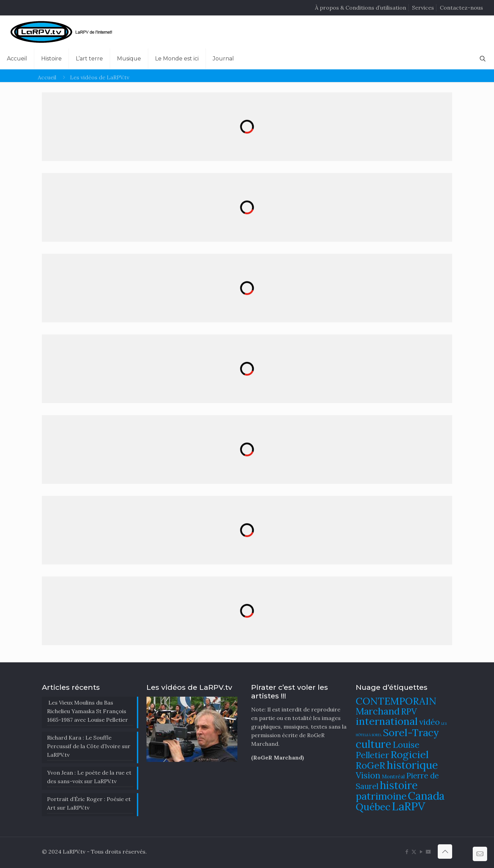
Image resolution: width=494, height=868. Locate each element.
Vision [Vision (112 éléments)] (368, 775)
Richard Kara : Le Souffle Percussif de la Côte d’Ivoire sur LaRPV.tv (89, 746)
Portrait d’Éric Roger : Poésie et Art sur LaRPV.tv (89, 803)
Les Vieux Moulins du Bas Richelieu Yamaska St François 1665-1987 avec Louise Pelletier (87, 711)
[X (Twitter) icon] (414, 852)
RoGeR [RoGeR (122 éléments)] (370, 765)
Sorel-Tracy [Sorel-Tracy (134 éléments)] (411, 732)
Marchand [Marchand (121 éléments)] (378, 711)
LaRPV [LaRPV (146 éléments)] (409, 806)
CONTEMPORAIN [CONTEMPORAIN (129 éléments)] (396, 701)
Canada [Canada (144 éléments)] (426, 796)
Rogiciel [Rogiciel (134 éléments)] (410, 754)
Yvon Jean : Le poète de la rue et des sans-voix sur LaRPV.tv (89, 777)
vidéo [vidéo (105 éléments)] (430, 722)
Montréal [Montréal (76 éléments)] (393, 776)
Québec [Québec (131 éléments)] (373, 807)
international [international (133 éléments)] (387, 721)
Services (423, 8)
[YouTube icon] (421, 852)
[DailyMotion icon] (428, 852)
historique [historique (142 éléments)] (412, 765)
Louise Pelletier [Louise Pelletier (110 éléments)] (388, 750)
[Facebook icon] (407, 852)
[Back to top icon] (445, 852)
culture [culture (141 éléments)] (374, 744)
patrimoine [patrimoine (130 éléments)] (381, 796)
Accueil (47, 77)
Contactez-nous (461, 8)
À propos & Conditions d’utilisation (361, 8)
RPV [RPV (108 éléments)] (409, 712)
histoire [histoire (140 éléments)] (399, 785)
